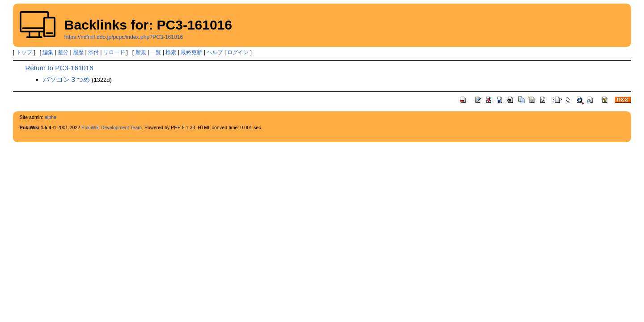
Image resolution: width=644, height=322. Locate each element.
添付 (93, 52)
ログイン (238, 52)
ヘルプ (215, 52)
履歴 (78, 52)
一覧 (156, 52)
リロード (114, 52)
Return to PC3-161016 (59, 68)
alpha (51, 117)
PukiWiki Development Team (112, 127)
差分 (63, 52)
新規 (141, 52)
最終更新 (191, 52)
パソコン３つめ (66, 79)
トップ (24, 52)
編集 (48, 52)
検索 (171, 52)
